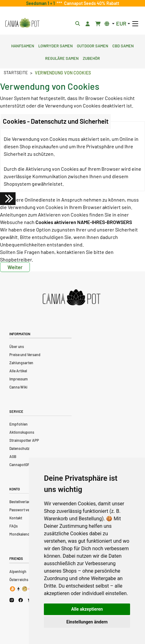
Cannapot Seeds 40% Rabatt (91, 3)
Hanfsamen (23, 45)
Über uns (17, 346)
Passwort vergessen (26, 510)
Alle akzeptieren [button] (87, 609)
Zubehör (91, 58)
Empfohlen (19, 424)
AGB (13, 456)
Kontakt (16, 518)
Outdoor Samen (93, 45)
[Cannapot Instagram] (12, 600)
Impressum (19, 379)
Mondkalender (21, 534)
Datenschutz (19, 448)
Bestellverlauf (21, 502)
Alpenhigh (18, 571)
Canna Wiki (18, 387)
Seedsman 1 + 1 (41, 3)
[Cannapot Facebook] (21, 600)
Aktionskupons (22, 432)
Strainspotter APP (24, 440)
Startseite (16, 72)
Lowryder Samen (56, 45)
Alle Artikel (18, 371)
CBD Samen (123, 45)
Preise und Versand (25, 355)
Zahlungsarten (21, 363)
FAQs (14, 526)
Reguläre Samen (62, 58)
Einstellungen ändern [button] (87, 622)
